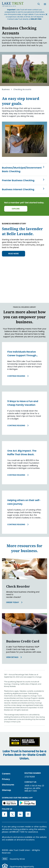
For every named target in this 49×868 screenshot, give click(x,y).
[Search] (39, 4)
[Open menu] (45, 4)
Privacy (6, 779)
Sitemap (6, 790)
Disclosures (8, 785)
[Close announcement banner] (46, 14)
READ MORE (14, 254)
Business (6, 89)
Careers (6, 774)
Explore (16, 209)
